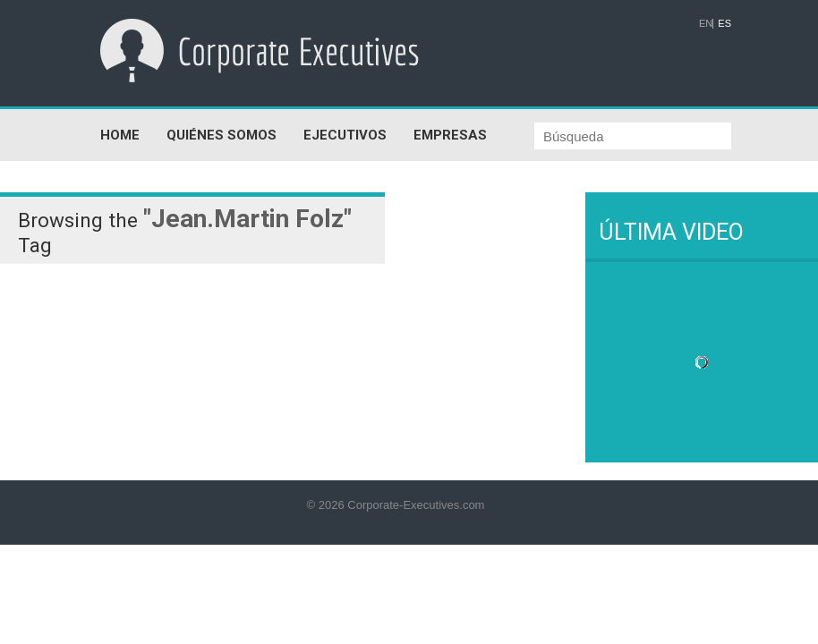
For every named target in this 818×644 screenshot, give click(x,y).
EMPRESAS (450, 135)
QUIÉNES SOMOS (222, 135)
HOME (120, 135)
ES (724, 24)
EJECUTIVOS (345, 135)
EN (706, 24)
